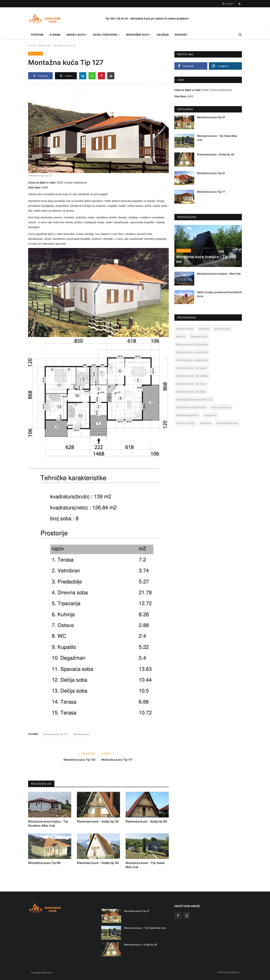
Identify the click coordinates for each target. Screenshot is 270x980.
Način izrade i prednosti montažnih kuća (219, 294)
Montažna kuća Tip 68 (44, 863)
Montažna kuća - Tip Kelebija (192, 376)
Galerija (163, 35)
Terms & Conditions (228, 972)
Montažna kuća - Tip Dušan (191, 368)
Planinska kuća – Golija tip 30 (98, 821)
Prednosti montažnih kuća (191, 407)
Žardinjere (205, 423)
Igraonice (204, 329)
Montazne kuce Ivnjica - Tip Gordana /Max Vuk (48, 823)
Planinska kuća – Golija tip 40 (98, 863)
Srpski (228, 4)
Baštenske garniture (187, 415)
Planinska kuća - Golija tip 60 (146, 821)
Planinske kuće (199, 336)
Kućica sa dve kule (221, 407)
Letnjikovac (210, 415)
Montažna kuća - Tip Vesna (191, 384)
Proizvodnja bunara (227, 423)
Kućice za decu (222, 329)
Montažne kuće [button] (138, 35)
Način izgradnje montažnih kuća (194, 399)
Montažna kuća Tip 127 (55, 734)
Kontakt (181, 35)
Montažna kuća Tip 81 (211, 173)
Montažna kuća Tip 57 (211, 117)
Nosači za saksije (185, 423)
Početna (37, 35)
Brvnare (181, 336)
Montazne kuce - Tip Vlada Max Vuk (145, 865)
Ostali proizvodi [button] (106, 35)
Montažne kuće (81, 734)
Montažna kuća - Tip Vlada (191, 392)
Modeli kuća (45, 45)
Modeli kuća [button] (77, 35)
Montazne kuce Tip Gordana (192, 344)
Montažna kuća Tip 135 (79, 760)
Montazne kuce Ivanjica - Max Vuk (219, 274)
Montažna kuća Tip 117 (117, 760)
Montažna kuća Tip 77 (211, 192)
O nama (55, 35)
